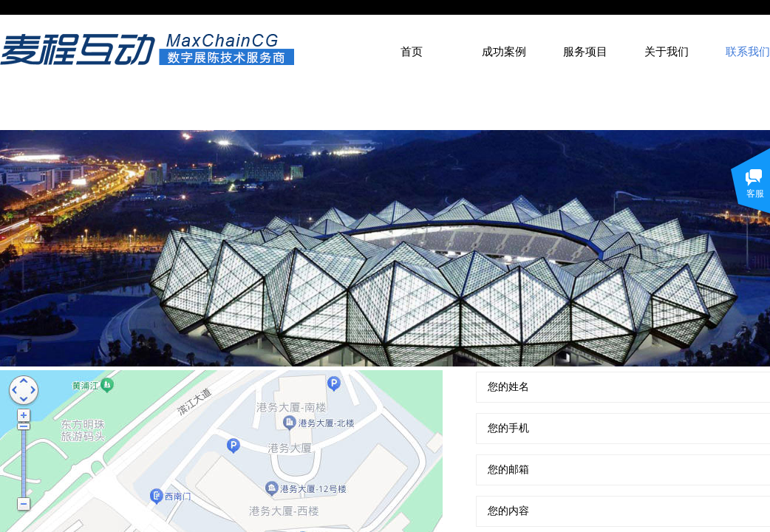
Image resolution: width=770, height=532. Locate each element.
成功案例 (504, 52)
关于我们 (667, 52)
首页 (412, 52)
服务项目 (585, 52)
